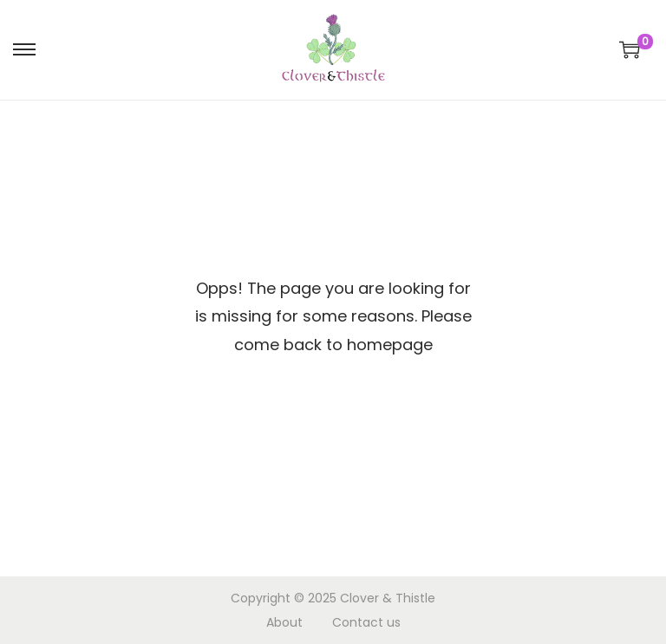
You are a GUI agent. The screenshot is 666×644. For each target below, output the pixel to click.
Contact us (366, 622)
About (284, 622)
